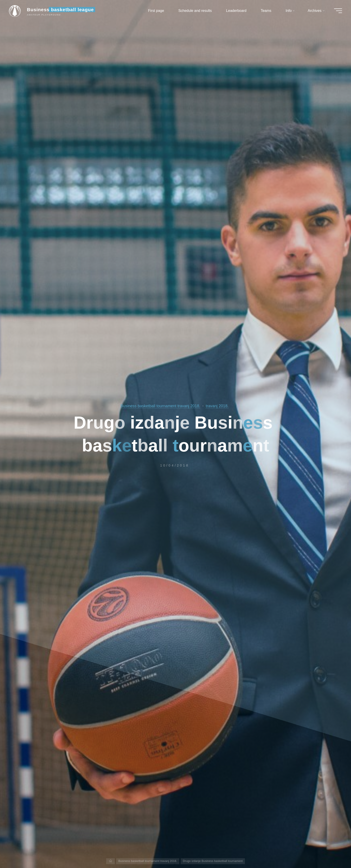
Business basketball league (60, 10)
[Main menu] (338, 11)
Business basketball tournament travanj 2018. (160, 406)
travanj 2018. (217, 406)
